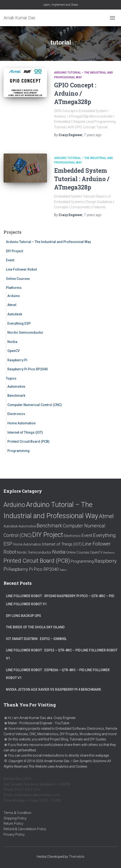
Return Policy (13, 823)
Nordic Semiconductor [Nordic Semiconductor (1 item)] (34, 553)
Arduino (14, 296)
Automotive (16, 387)
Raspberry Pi (17, 360)
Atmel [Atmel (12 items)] (106, 516)
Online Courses (18, 279)
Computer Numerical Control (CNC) (35, 405)
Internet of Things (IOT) (25, 432)
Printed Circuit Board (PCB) (28, 441)
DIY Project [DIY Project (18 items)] (48, 535)
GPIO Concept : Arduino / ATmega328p (75, 93)
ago (93, 135)
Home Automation (21, 423)
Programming (19, 451)
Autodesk (15, 314)
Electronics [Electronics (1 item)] (72, 536)
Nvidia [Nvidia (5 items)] (59, 552)
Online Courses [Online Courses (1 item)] (78, 553)
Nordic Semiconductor (25, 332)
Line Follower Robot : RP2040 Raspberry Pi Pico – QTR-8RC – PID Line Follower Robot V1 (60, 600)
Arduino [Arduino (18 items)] (14, 505)
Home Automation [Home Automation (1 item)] (27, 544)
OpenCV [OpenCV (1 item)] (96, 553)
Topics (11, 378)
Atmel (12, 305)
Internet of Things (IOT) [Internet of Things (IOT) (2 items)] (62, 544)
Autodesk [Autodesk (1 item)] (11, 526)
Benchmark (16, 396)
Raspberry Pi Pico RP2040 (28, 369)
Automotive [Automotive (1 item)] (27, 526)
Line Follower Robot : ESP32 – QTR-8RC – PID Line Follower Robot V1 (62, 654)
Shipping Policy (15, 818)
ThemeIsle (77, 857)
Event (10, 260)
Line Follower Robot (21, 269)
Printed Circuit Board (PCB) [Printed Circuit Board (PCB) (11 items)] (37, 561)
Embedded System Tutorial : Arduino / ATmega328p (82, 179)
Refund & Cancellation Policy (25, 829)
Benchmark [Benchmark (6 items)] (49, 526)
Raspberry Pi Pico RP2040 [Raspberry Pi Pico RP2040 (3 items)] (33, 569)
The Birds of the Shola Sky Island (35, 627)
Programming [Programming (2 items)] (82, 561)
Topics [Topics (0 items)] (63, 570)
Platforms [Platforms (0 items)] (109, 553)
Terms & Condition (17, 813)
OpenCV (14, 351)
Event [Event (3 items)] (87, 535)
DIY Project (14, 251)
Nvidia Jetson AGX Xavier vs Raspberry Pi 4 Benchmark (54, 689)
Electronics (16, 414)
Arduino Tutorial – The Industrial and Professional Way (48, 242)
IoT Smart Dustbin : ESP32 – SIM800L (36, 639)
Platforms (14, 288)
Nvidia (12, 342)
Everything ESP (19, 323)
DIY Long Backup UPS (23, 616)
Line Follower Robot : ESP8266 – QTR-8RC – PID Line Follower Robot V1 (58, 674)
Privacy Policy (14, 834)
